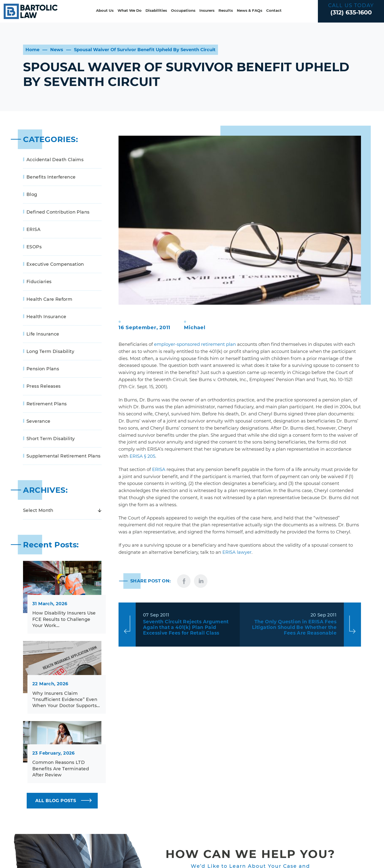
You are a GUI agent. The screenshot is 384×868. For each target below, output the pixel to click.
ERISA (159, 470)
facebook (184, 581)
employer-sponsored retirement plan (195, 344)
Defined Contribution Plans (58, 212)
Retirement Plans (47, 404)
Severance (38, 421)
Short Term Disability (51, 439)
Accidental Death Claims (55, 160)
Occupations (183, 10)
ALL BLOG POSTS (56, 801)
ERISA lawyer (237, 552)
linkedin (201, 581)
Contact (274, 10)
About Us (105, 10)
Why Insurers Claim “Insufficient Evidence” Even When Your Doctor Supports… (66, 699)
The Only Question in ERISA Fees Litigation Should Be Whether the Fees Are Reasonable (294, 627)
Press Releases (44, 386)
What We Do (130, 10)
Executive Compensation (55, 264)
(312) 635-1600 (351, 12)
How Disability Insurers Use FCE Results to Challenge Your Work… (64, 619)
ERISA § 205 (142, 456)
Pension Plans (43, 369)
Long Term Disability (50, 351)
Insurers (207, 10)
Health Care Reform (49, 299)
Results (226, 10)
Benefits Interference (51, 177)
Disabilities (156, 10)
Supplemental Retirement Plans (64, 456)
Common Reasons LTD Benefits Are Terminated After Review (61, 769)
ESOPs (34, 247)
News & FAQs (250, 10)
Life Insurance (43, 334)
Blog (32, 194)
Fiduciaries (39, 282)
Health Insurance (46, 317)
